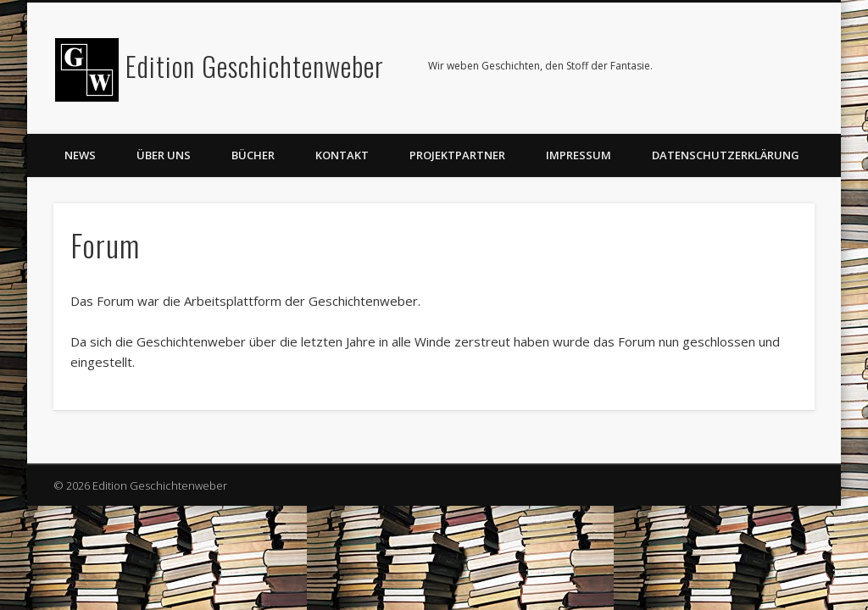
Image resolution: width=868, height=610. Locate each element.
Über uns (164, 155)
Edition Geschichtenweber (255, 66)
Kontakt (342, 155)
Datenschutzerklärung (726, 155)
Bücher (253, 155)
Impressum (579, 155)
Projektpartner (457, 155)
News (80, 155)
